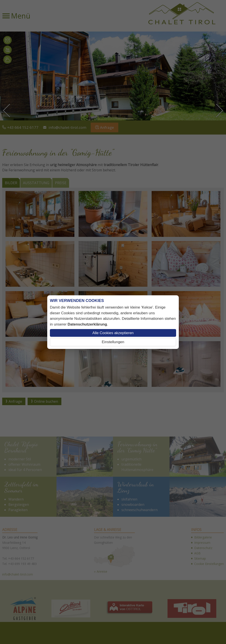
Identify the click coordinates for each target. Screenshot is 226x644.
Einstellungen (113, 342)
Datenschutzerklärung (87, 324)
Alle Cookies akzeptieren (113, 333)
